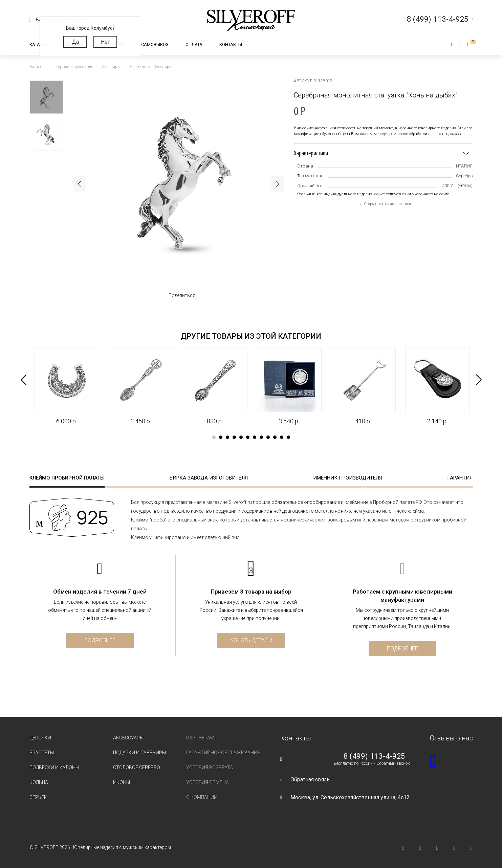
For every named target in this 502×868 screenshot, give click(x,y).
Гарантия (460, 478)
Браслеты (42, 753)
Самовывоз (155, 44)
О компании (202, 797)
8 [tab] (261, 437)
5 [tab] (241, 437)
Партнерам (200, 738)
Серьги (38, 797)
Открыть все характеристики (388, 204)
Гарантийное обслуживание (223, 753)
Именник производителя (348, 478)
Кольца (39, 782)
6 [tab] (248, 437)
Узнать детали (251, 640)
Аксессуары (128, 738)
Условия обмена (208, 782)
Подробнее (100, 640)
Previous (80, 184)
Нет (105, 42)
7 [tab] (255, 437)
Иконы (122, 782)
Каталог (39, 44)
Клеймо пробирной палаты (67, 478)
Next (278, 184)
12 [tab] (288, 437)
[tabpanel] (67, 386)
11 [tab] (282, 437)
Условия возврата (210, 767)
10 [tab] (275, 437)
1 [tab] (214, 437)
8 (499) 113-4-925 (374, 756)
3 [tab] (227, 437)
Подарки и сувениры (139, 753)
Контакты (231, 44)
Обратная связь (310, 780)
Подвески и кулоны (54, 767)
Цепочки (40, 738)
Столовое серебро (137, 767)
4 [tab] (234, 437)
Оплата (194, 44)
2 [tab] (221, 437)
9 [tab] (268, 437)
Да (75, 42)
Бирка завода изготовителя (209, 478)
